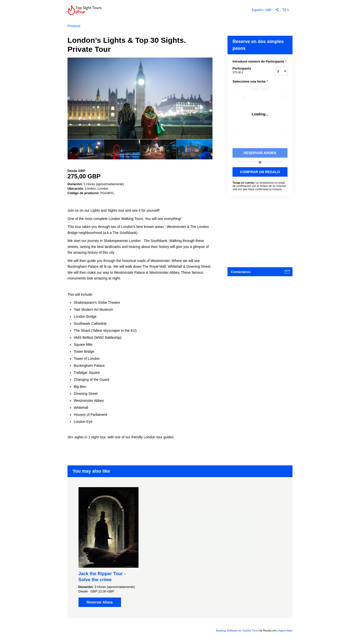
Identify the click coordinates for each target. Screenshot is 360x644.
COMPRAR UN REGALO (260, 172)
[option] (86, 149)
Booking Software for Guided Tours (238, 630)
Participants (247, 71)
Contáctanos (241, 272)
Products (74, 26)
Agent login (286, 630)
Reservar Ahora (100, 602)
